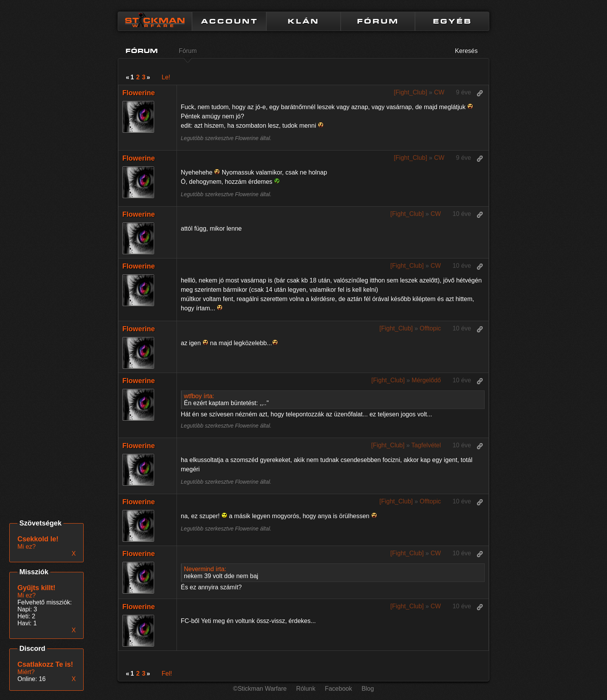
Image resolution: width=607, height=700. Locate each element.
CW (439, 92)
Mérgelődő (426, 380)
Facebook (338, 689)
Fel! (167, 673)
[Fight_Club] (410, 92)
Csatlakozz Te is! (45, 664)
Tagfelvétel (426, 445)
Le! (166, 77)
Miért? (26, 672)
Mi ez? (27, 595)
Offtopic (430, 328)
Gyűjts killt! (36, 588)
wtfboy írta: (199, 396)
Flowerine (139, 93)
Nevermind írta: (205, 569)
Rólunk (306, 689)
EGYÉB (452, 21)
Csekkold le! (38, 539)
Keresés (466, 51)
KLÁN (303, 21)
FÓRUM (378, 21)
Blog (368, 689)
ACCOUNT (229, 21)
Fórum (188, 51)
